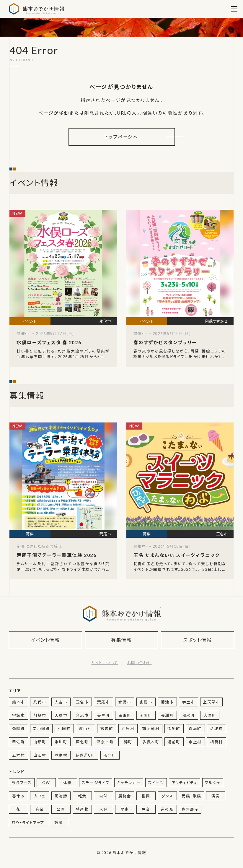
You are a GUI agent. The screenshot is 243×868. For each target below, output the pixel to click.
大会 (103, 809)
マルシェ (213, 783)
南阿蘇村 (151, 729)
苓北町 (110, 755)
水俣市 (125, 702)
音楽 (40, 809)
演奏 (216, 796)
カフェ (40, 796)
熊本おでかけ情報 (37, 9)
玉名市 (82, 702)
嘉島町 (195, 729)
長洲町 (167, 715)
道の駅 (167, 809)
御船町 (174, 729)
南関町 (146, 715)
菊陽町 (19, 729)
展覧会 (125, 796)
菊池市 (167, 702)
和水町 (189, 715)
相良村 (216, 742)
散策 (59, 823)
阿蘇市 (40, 715)
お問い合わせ (139, 663)
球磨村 (61, 755)
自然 (103, 796)
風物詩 (61, 796)
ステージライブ (96, 783)
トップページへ (122, 137)
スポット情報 (197, 640)
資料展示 (190, 809)
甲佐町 (19, 742)
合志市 (82, 715)
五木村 (19, 755)
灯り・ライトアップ (28, 823)
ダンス (167, 796)
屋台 (146, 809)
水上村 (195, 742)
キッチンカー (129, 783)
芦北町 (82, 742)
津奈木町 (105, 742)
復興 (146, 796)
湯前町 (174, 742)
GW (46, 783)
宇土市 (189, 702)
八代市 (40, 702)
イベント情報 (45, 640)
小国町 (64, 729)
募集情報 (121, 640)
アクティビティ (185, 783)
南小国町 (41, 729)
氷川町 (61, 742)
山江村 (40, 755)
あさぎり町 (85, 755)
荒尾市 (104, 702)
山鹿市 (146, 702)
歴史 (125, 809)
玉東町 (125, 715)
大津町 (210, 715)
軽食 (82, 796)
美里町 (104, 715)
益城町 (216, 729)
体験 (67, 783)
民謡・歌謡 (191, 796)
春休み (19, 796)
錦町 (128, 742)
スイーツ (156, 783)
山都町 (40, 742)
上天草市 (211, 702)
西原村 (128, 729)
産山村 (86, 729)
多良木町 (151, 742)
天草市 (61, 715)
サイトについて (105, 663)
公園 (61, 809)
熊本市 (19, 702)
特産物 (82, 809)
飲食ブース (22, 783)
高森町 (107, 729)
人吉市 (61, 702)
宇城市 (19, 715)
